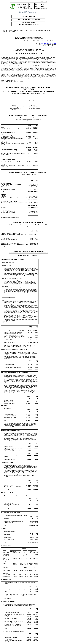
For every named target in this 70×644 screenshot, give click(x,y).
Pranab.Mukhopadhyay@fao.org (48, 43)
